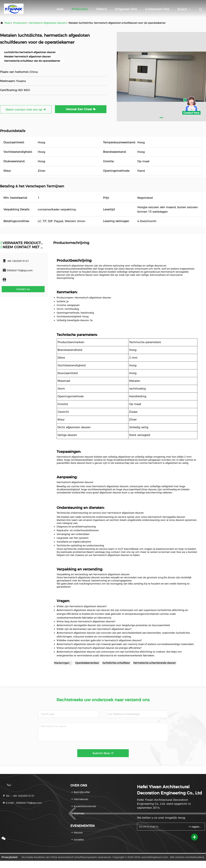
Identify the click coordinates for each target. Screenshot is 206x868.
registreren (195, 827)
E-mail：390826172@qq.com (22, 803)
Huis (60, 9)
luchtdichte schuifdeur (116, 663)
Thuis (7, 23)
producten (20, 23)
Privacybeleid (10, 857)
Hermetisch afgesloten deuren (47, 23)
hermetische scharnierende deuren (154, 663)
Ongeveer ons (126, 9)
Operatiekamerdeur (87, 663)
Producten (80, 9)
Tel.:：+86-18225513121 (19, 796)
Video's (101, 9)
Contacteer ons (157, 9)
